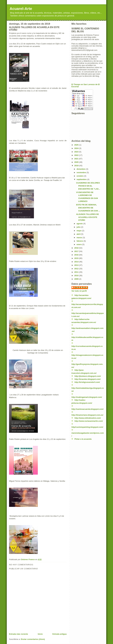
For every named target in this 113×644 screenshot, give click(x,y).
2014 (77, 262)
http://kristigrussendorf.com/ (87, 382)
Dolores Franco (81, 287)
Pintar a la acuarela (83, 439)
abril (79, 234)
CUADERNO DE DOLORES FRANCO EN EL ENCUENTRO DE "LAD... (88, 186)
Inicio (40, 634)
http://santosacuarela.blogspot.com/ (87, 409)
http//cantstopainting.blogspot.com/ (87, 427)
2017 (77, 251)
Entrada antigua (60, 634)
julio (79, 227)
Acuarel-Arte (21, 9)
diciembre (81, 169)
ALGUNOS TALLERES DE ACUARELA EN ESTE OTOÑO (87, 217)
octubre (80, 176)
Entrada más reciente (19, 634)
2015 (77, 258)
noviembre (82, 172)
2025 (77, 145)
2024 (77, 148)
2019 (77, 166)
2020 (77, 162)
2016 (77, 255)
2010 (77, 276)
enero (79, 244)
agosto (80, 224)
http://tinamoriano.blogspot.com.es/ (87, 415)
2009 (77, 279)
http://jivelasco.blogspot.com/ (88, 376)
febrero (80, 241)
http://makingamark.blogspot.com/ (87, 397)
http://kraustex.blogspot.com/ (88, 379)
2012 (77, 269)
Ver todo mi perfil (79, 291)
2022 (77, 155)
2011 (77, 272)
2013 (77, 265)
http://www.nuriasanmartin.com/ (89, 421)
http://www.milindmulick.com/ (88, 418)
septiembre (82, 179)
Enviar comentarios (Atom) (33, 639)
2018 (77, 248)
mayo (79, 231)
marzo (80, 238)
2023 (77, 152)
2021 (77, 159)
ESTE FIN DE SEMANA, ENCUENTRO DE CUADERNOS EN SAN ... (88, 208)
